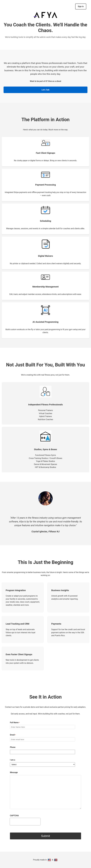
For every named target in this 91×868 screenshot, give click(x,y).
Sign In (81, 6)
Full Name (15, 723)
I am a (13, 760)
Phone (13, 747)
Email (13, 735)
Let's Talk (45, 90)
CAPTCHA (14, 816)
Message (14, 772)
